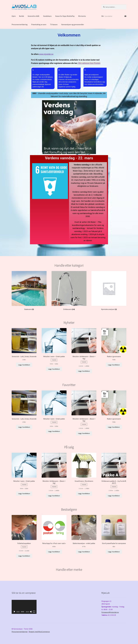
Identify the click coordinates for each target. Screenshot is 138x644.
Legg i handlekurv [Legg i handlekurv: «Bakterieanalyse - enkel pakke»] (84, 552)
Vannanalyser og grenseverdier (73, 24)
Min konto (82, 16)
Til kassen (54, 24)
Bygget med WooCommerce (39, 632)
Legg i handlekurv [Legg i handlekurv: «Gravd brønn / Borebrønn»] (84, 494)
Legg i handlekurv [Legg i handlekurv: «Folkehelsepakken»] (24, 556)
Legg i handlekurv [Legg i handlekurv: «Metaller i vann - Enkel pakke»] (54, 369)
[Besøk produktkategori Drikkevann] (69, 291)
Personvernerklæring (20, 24)
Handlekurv (47, 16)
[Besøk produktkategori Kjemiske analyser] (109, 291)
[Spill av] (14, 612)
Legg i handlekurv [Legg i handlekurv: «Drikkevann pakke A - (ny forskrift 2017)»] (114, 496)
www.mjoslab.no (46, 54)
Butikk (22, 16)
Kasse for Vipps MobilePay (65, 16)
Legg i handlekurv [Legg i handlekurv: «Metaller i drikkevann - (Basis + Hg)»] (84, 371)
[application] (24, 607)
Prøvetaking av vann (39, 24)
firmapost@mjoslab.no (110, 612)
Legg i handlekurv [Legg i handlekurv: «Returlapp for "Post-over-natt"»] (54, 552)
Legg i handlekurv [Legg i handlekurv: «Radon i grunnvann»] (114, 365)
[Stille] (31, 612)
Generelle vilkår (34, 16)
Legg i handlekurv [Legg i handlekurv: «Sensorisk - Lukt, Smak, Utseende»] (24, 365)
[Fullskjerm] (34, 612)
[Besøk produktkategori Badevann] (29, 291)
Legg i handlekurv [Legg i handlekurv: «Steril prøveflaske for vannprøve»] (114, 552)
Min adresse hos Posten (89, 63)
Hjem (14, 16)
